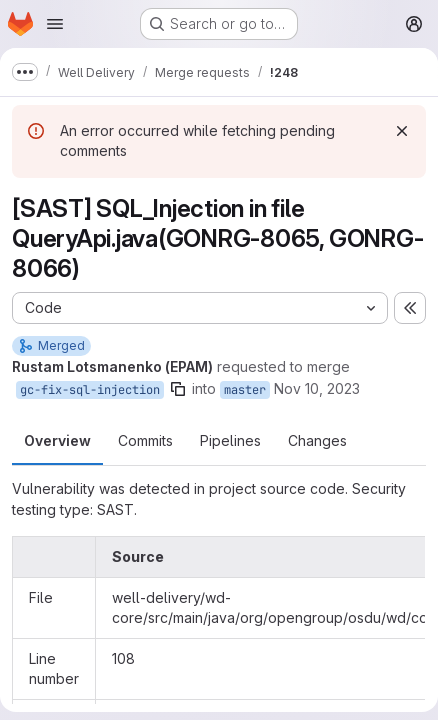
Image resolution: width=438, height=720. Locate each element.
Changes (317, 440)
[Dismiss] (402, 131)
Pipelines (230, 440)
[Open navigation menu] (55, 24)
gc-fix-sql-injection (90, 390)
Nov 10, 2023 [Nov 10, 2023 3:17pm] (317, 388)
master (245, 390)
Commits (145, 440)
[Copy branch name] (178, 389)
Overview (57, 440)
